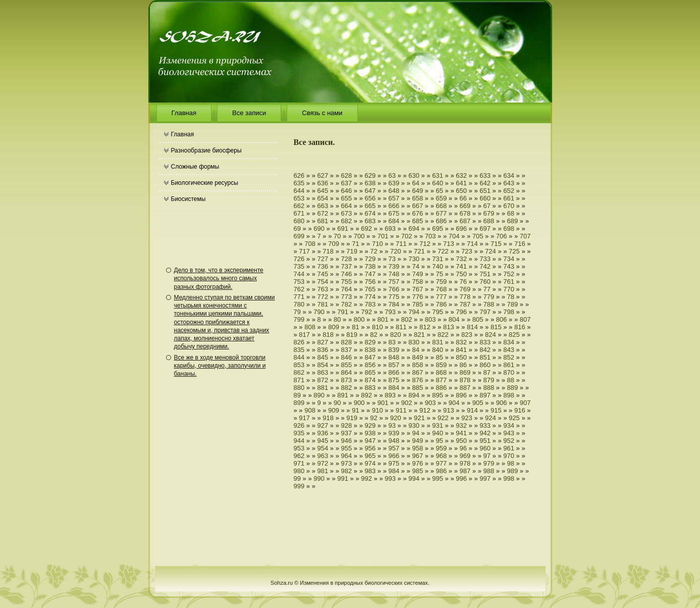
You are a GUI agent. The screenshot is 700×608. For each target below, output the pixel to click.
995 (438, 478)
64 (416, 183)
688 (489, 221)
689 (513, 221)
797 (485, 312)
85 (440, 357)
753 (299, 282)
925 (514, 418)
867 (418, 372)
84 (416, 350)
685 (418, 221)
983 (370, 471)
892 (366, 395)
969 (465, 456)
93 (392, 425)
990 (319, 478)
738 (370, 266)
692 (366, 229)
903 (430, 403)
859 (442, 365)
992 (366, 478)
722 (443, 251)
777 (442, 297)
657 (394, 198)
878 (465, 380)
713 (449, 244)
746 (347, 274)
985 (418, 471)
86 (463, 365)
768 (442, 289)
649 (418, 191)
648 (394, 191)
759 (442, 282)
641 (461, 183)
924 (491, 418)
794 (414, 312)
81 (355, 327)
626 (299, 175)
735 (299, 266)
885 (418, 388)
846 (347, 357)
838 (370, 350)
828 (347, 342)
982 (347, 471)
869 (465, 372)
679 (489, 213)
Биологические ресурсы (205, 183)
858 (418, 365)
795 (438, 312)
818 (328, 335)
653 (299, 198)
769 (465, 289)
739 (394, 266)
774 (370, 297)
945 (323, 441)
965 (370, 456)
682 (347, 221)
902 (407, 403)
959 (442, 448)
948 (394, 441)
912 (425, 410)
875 (394, 380)
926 (299, 425)
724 (491, 251)
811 (401, 327)
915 (496, 410)
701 (383, 236)
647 (370, 191)
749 (418, 274)
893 (390, 395)
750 (461, 274)
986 (442, 471)
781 (323, 304)
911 (401, 410)
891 (343, 395)
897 (485, 395)
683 (370, 221)
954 (323, 448)
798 (509, 312)
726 (299, 259)
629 (370, 175)
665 (370, 206)
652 (509, 191)
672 (323, 213)
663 (323, 206)
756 (370, 282)
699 (299, 236)
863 (323, 372)
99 (297, 478)
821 (419, 335)
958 (418, 448)
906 (502, 403)
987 (465, 471)
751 (485, 274)
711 (401, 244)
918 (328, 418)
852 (509, 357)
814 (472, 327)
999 (299, 486)
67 (487, 206)
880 (299, 388)
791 (343, 312)
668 (442, 206)
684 (394, 221)
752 (509, 274)
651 (485, 191)
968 (442, 456)
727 (323, 259)
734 (509, 259)
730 (414, 259)
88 (511, 380)
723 (467, 251)
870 (509, 372)
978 (465, 463)
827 (323, 342)
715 (496, 244)
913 (449, 410)
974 (370, 463)
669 (465, 206)
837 (347, 350)
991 (343, 478)
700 (359, 236)
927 (323, 425)
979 (489, 463)
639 (394, 183)
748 (394, 274)
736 (323, 266)
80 (337, 319)
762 (299, 289)
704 (454, 236)
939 (394, 433)
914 (472, 410)
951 (485, 441)
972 (323, 463)
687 (465, 221)
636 (323, 183)
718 (328, 251)
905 (478, 403)
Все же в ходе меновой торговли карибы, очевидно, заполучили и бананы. (220, 366)
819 (352, 335)
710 (378, 244)
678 (465, 213)
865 (370, 372)
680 (299, 221)
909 (334, 410)
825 (514, 335)
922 (443, 418)
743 (509, 266)
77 (487, 289)
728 (347, 259)
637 (347, 183)
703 (430, 236)
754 (323, 282)
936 (323, 433)
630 (414, 175)
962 (299, 456)
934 (509, 425)
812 (425, 327)
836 (323, 350)
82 (373, 335)
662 (299, 206)
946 (347, 441)
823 (467, 335)
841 (461, 350)
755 (347, 282)
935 (299, 433)
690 (319, 229)
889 (513, 388)
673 (347, 213)
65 (440, 191)
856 (370, 365)
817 (304, 335)
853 (299, 365)
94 (416, 433)
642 (485, 183)
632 (461, 175)
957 (394, 448)
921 (419, 418)
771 (299, 297)
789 (513, 304)
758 (418, 282)
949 (418, 441)
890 (319, 395)
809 (334, 327)
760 (485, 282)
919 (352, 418)
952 (509, 441)
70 (337, 236)
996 (461, 478)
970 (509, 456)
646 (347, 191)
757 (394, 282)
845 (323, 357)
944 (299, 441)
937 (347, 433)
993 (390, 478)
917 (304, 418)
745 (323, 274)
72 (373, 251)
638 (370, 183)
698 (509, 229)
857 (394, 365)
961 (509, 448)
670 (509, 206)
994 (414, 478)
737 (347, 266)
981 (323, 471)
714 (472, 244)
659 (442, 198)
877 (442, 380)
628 (347, 175)
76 (463, 282)
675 (394, 213)
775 (394, 297)
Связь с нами (322, 113)
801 (383, 319)
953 (299, 448)
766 (394, 289)
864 (347, 372)
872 (323, 380)
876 (418, 380)
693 (390, 229)
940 (438, 433)
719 (352, 251)
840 (438, 350)
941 (461, 433)
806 (502, 319)
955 (347, 448)
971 (299, 463)
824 (491, 335)
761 (509, 282)
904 (454, 403)
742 (485, 266)
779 (489, 297)
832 (461, 342)
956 (370, 448)
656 (370, 198)
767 (418, 289)
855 (347, 365)
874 (370, 380)
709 (334, 244)
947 (370, 441)
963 (323, 456)
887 (465, 388)
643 (509, 183)
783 (370, 304)
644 (299, 191)
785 (418, 304)
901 (383, 403)
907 (525, 403)
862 (299, 372)
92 (373, 418)
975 (394, 463)
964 (347, 456)
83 (392, 342)
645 (323, 191)
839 (394, 350)
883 (370, 388)
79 (297, 312)
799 (299, 319)
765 (370, 289)
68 (511, 213)
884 (394, 388)
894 (414, 395)
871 (299, 380)
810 (378, 327)
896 (461, 395)
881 (323, 388)
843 (509, 350)
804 (454, 319)
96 (463, 448)
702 (407, 236)
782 (347, 304)
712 (425, 244)
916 (520, 410)
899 (299, 403)
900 (359, 403)
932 (461, 425)
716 (520, 244)
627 (323, 175)
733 (485, 259)
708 (310, 244)
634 (509, 175)
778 (465, 297)
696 (461, 229)
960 (485, 448)
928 (347, 425)
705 (478, 236)
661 (509, 198)
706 (502, 236)
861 (509, 365)
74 (416, 266)
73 (392, 259)
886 (442, 388)
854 (323, 365)
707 (525, 236)
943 (509, 433)
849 (418, 357)
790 (319, 312)
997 (485, 478)
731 (438, 259)
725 (514, 251)
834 (509, 342)
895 (438, 395)
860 (485, 365)
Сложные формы (195, 167)
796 (461, 312)
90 (337, 403)
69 (297, 229)
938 (370, 433)
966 (394, 456)
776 (418, 297)
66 (463, 198)
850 (461, 357)
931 (438, 425)
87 (487, 372)
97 (487, 456)
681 (323, 221)
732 (461, 259)
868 (442, 372)
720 (396, 251)
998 (509, 478)
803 (430, 319)
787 (465, 304)
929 (370, 425)
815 (496, 327)
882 (347, 388)
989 (513, 471)
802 (407, 319)
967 (418, 456)
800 (359, 319)
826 (299, 342)
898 (509, 395)
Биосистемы (189, 199)
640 (438, 183)
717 (304, 251)
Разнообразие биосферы (206, 150)
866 (394, 372)
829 (370, 342)
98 (511, 463)
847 (370, 357)
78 (511, 297)
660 (485, 198)
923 (467, 418)
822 (443, 335)
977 (442, 463)
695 (438, 229)
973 (347, 463)
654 (323, 198)
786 (442, 304)
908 (310, 410)
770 (509, 289)
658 (418, 198)
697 (485, 229)
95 (440, 441)
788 (489, 304)
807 (525, 319)
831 (438, 342)
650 (461, 191)
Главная (184, 113)
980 (299, 471)
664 (347, 206)
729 (370, 259)
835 (299, 350)
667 (418, 206)
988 (489, 471)
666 (394, 206)
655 (347, 198)
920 (396, 418)
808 (310, 327)
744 (299, 274)
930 (414, 425)
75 (440, 274)
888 (489, 388)
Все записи (249, 113)
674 (370, 213)
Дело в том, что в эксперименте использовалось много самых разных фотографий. (219, 278)
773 (347, 297)
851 (485, 357)
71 (355, 244)
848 (394, 357)
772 (323, 297)
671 (299, 213)
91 (355, 410)
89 (297, 395)
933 (485, 425)
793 (390, 312)
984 (394, 471)
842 (485, 350)
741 (461, 266)
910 (378, 410)
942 (485, 433)
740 (438, 266)
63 (392, 175)
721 (419, 251)
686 (442, 221)
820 (396, 335)
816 (520, 327)
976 (418, 463)
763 (323, 289)
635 (299, 183)
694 (414, 229)
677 (442, 213)
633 (485, 175)
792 (366, 312)
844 (299, 357)
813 (449, 327)
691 (343, 229)
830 (414, 342)
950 (461, 441)
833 (485, 342)
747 (370, 274)
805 (478, 319)
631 (438, 175)
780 (299, 304)
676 (418, 213)
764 (347, 289)
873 (347, 380)
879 (489, 380)
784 (394, 304)
